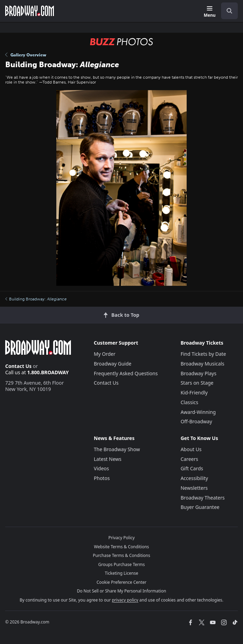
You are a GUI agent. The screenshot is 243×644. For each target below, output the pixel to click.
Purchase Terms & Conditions (121, 555)
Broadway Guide (113, 364)
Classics (189, 402)
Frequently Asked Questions (126, 373)
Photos (102, 478)
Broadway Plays (198, 373)
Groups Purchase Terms (122, 564)
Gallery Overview (26, 55)
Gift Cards (192, 468)
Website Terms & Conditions (121, 547)
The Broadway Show (117, 449)
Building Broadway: (36, 299)
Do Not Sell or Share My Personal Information (121, 591)
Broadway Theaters (202, 498)
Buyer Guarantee (200, 507)
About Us (191, 449)
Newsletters (194, 488)
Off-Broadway (196, 421)
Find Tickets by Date (203, 354)
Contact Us (18, 366)
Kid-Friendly (194, 392)
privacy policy (125, 600)
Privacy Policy (122, 538)
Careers (189, 459)
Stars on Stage (197, 383)
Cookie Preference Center (122, 582)
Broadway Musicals (202, 364)
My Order (105, 354)
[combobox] (227, 11)
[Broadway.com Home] (30, 11)
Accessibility (194, 478)
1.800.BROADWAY (48, 372)
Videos (102, 468)
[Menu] (210, 12)
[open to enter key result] (229, 11)
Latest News (108, 459)
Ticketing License (122, 573)
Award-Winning (198, 412)
